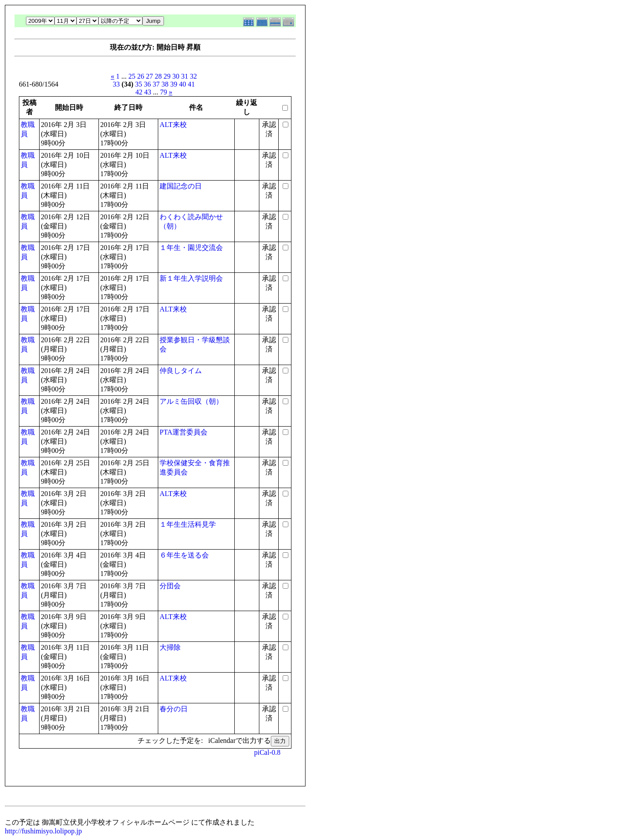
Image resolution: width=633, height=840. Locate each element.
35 (138, 84)
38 (165, 84)
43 (148, 92)
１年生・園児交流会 (191, 248)
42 (139, 92)
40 (182, 84)
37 (156, 84)
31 (185, 76)
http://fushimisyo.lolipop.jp (43, 831)
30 (176, 76)
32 (193, 76)
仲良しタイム (181, 371)
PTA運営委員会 (184, 432)
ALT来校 (173, 125)
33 (116, 84)
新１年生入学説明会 (191, 278)
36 (147, 84)
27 (149, 76)
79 (164, 92)
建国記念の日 (181, 186)
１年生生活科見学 (188, 524)
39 (174, 84)
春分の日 (174, 709)
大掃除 (170, 647)
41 (191, 84)
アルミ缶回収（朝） (191, 401)
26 (141, 76)
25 (132, 76)
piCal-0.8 (267, 752)
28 (158, 76)
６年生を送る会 (184, 555)
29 (167, 76)
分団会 (170, 586)
